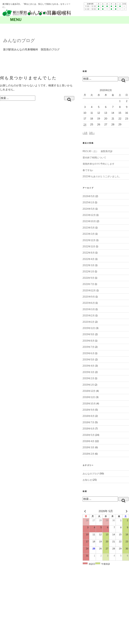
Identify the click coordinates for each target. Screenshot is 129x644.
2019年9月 (89, 334)
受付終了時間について (94, 158)
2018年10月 (89, 403)
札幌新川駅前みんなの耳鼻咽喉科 (37, 13)
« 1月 (85, 133)
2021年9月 (89, 278)
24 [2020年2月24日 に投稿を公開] (85, 124)
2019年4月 (89, 366)
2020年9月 (89, 297)
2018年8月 (89, 416)
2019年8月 (89, 341)
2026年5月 (89, 196)
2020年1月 (89, 322)
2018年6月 (89, 429)
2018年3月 (89, 447)
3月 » (92, 133)
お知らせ (87, 480)
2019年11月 (89, 328)
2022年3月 (89, 265)
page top (125, 582)
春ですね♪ (88, 170)
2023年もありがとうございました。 (102, 176)
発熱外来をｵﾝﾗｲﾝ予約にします (99, 164)
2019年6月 (89, 353)
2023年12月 (89, 215)
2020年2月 (89, 315)
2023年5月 (89, 228)
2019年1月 (88, 385)
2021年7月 (88, 284)
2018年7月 (89, 422)
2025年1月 (89, 202)
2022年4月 (89, 259)
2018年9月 (89, 410)
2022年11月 (89, 246)
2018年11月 (89, 397)
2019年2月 (89, 378)
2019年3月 (89, 372)
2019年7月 (89, 347)
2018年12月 (89, 391)
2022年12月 (89, 240)
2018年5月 (89, 435)
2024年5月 (89, 209)
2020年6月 (89, 303)
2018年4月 (89, 441)
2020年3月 (89, 309)
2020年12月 (89, 290)
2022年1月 (88, 271)
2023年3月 (89, 234)
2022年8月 (89, 253)
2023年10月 (89, 221)
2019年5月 (89, 359)
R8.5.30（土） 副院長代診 (98, 151)
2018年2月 (89, 454)
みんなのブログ (19, 40)
